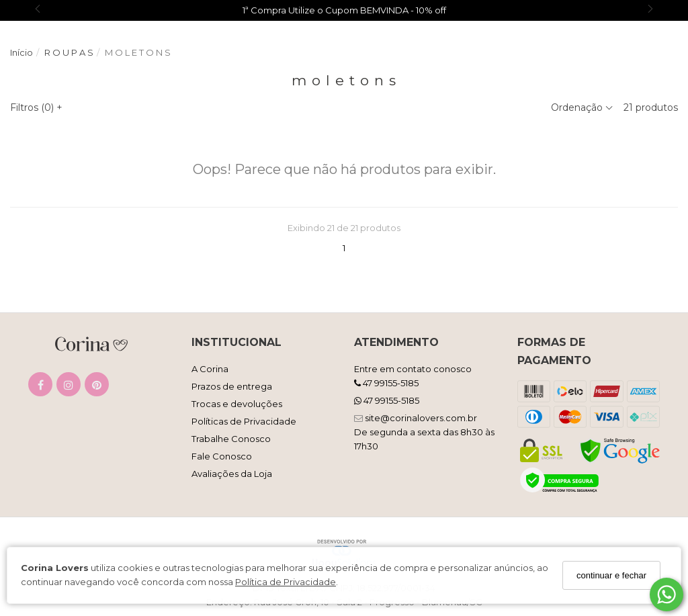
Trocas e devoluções (237, 404)
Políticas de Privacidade (244, 421)
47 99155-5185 (386, 383)
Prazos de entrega (232, 386)
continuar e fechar (611, 575)
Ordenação (582, 107)
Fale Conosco (222, 456)
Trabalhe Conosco (231, 439)
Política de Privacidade (286, 582)
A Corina (210, 369)
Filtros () (36, 107)
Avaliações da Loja (232, 474)
